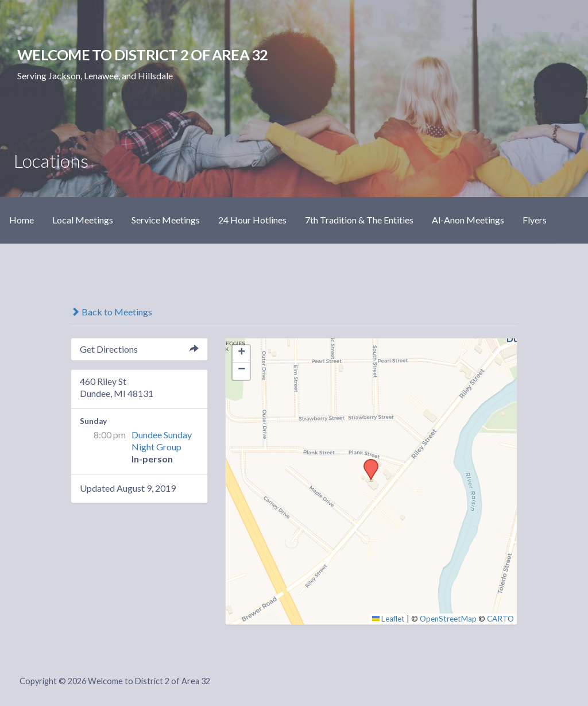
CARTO (500, 619)
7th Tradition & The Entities (359, 220)
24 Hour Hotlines (252, 220)
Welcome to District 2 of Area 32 (142, 55)
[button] (367, 462)
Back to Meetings (111, 312)
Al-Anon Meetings (468, 220)
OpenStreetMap (448, 619)
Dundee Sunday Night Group (162, 441)
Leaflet (389, 619)
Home (22, 220)
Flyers (535, 220)
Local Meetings (83, 220)
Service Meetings (166, 220)
